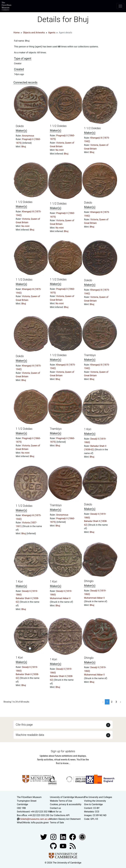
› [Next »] (121, 702)
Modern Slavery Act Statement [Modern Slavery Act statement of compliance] (65, 819)
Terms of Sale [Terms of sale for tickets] (57, 823)
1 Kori (88, 429)
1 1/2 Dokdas (58, 126)
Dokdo (20, 126)
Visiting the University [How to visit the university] (95, 801)
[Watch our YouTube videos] (63, 846)
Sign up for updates (63, 751)
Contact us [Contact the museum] (55, 808)
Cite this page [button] (24, 725)
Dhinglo (89, 581)
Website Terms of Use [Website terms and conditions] (61, 801)
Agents (52, 33)
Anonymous (28, 136)
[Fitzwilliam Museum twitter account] (44, 837)
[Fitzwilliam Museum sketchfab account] (82, 837)
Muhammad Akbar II (60, 598)
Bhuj (24, 147)
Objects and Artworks (34, 33)
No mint (60, 150)
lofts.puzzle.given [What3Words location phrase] (40, 823)
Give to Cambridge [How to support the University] (93, 804)
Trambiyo (90, 355)
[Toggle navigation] (120, 6)
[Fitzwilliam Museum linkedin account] (73, 837)
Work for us (56, 812)
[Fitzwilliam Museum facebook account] (63, 837)
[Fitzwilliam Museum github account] (54, 846)
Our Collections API (60, 815)
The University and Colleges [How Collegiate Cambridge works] (98, 797)
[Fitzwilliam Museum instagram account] (54, 837)
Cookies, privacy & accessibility (66, 804)
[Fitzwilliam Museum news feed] (73, 846)
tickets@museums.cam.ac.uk (35, 819)
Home (17, 33)
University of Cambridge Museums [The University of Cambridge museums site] (67, 797)
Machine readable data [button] (30, 735)
